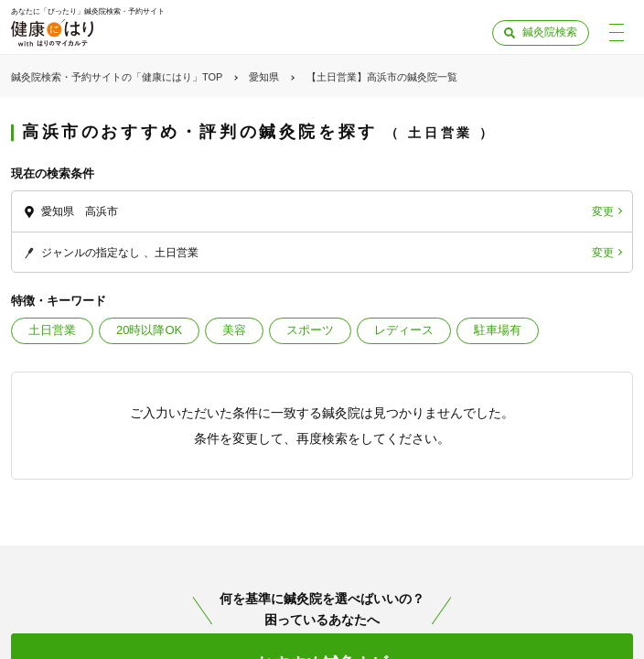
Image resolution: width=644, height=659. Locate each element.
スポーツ (310, 330)
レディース (404, 330)
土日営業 (52, 330)
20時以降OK (149, 330)
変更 (603, 211)
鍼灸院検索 (550, 32)
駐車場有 (498, 330)
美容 (234, 330)
